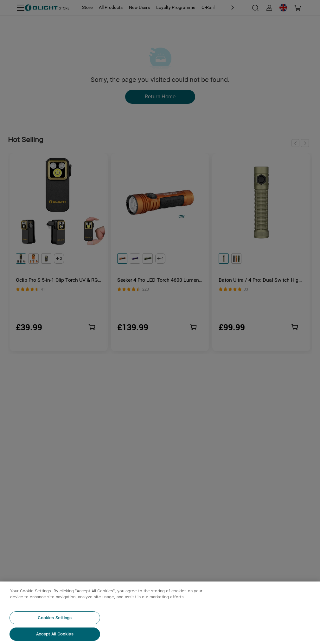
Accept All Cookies (55, 634)
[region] (160, 613)
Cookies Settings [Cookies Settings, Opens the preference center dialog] (55, 618)
